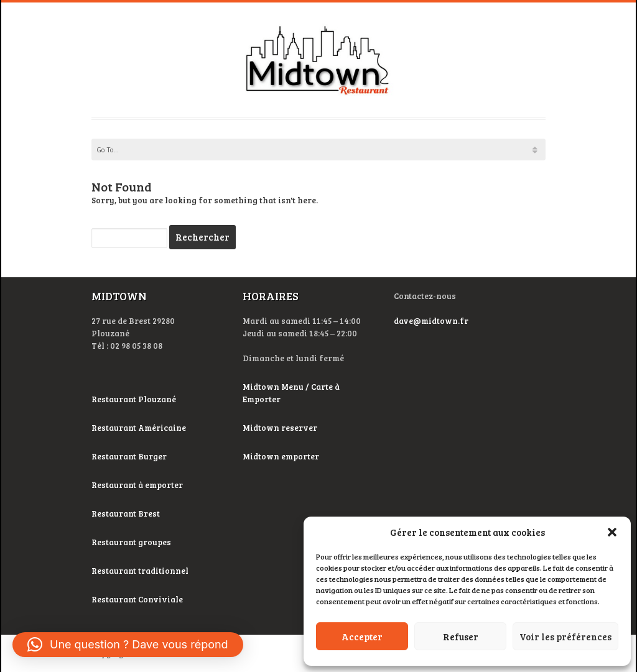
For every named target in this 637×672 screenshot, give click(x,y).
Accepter (362, 637)
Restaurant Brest (126, 513)
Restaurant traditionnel (141, 571)
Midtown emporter (281, 456)
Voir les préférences (565, 637)
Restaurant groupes (131, 542)
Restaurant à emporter (137, 485)
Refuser (461, 637)
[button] (612, 532)
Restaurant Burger (129, 456)
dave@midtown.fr (431, 321)
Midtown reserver (280, 428)
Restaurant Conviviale (137, 599)
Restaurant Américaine (140, 428)
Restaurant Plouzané (134, 399)
